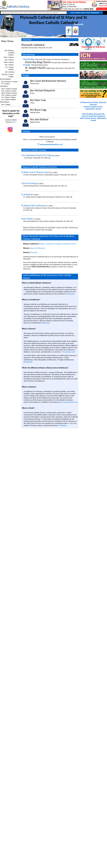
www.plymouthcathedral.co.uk (50, 144)
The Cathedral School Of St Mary (37, 155)
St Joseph (27, 65)
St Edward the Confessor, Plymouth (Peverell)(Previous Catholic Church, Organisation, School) (93, 106)
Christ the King (29, 59)
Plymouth (34, 252)
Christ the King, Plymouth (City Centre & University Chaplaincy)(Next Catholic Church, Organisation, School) (93, 117)
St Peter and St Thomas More (35, 172)
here (15, 122)
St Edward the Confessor (33, 205)
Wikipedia (70, 294)
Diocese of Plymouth (37, 248)
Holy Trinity (27, 219)
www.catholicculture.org (69, 402)
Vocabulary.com (69, 352)
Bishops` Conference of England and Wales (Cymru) (57, 244)
